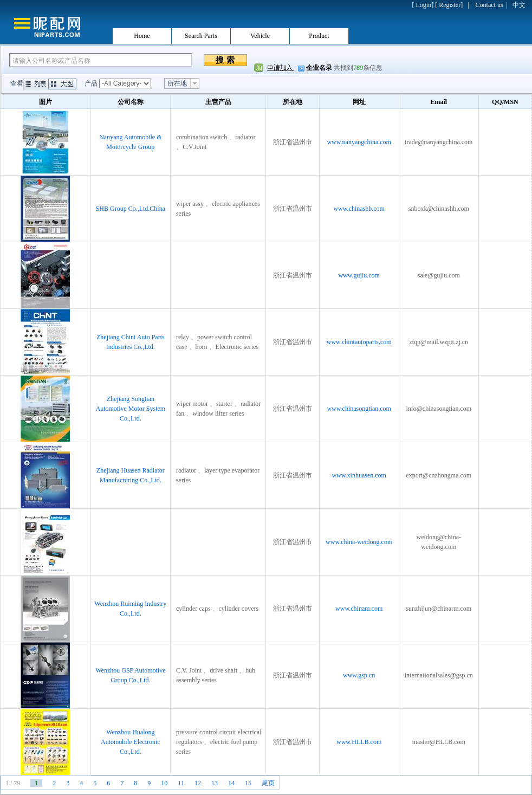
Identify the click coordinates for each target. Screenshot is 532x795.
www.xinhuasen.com (359, 475)
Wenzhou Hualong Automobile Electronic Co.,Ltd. (131, 742)
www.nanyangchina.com (359, 142)
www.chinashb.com (359, 209)
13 (215, 783)
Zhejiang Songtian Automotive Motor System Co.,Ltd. (131, 409)
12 (198, 783)
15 (248, 783)
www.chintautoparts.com (359, 342)
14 (231, 783)
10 (164, 783)
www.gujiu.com (359, 275)
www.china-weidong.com (359, 542)
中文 (519, 5)
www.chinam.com (359, 609)
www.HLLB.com (359, 742)
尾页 (268, 783)
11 (181, 783)
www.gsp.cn (359, 675)
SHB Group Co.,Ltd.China (131, 209)
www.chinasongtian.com (359, 409)
